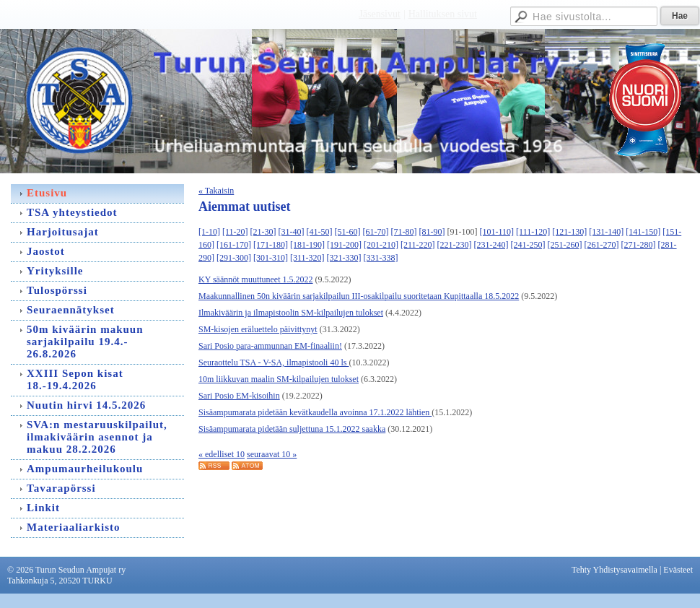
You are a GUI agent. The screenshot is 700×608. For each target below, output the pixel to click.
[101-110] (497, 232)
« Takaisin (216, 191)
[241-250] (528, 245)
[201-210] (381, 245)
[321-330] (344, 258)
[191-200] (344, 245)
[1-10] (209, 232)
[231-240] (491, 245)
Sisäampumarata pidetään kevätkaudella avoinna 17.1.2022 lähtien (315, 412)
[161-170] (234, 245)
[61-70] (376, 232)
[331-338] (381, 258)
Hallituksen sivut (443, 14)
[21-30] (263, 232)
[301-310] (271, 258)
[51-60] (348, 232)
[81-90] (432, 232)
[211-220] (418, 245)
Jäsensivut (380, 14)
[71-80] (404, 232)
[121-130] (569, 232)
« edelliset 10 (222, 454)
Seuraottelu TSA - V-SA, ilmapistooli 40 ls (274, 362)
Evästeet (678, 570)
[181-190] (307, 245)
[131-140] (606, 232)
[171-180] (271, 245)
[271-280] (639, 245)
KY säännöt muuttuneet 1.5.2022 (256, 279)
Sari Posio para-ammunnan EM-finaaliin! (270, 346)
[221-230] (455, 245)
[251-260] (565, 245)
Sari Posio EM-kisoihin (239, 396)
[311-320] (307, 258)
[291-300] (234, 258)
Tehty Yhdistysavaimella (614, 570)
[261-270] (602, 245)
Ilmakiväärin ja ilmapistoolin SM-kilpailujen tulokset (291, 313)
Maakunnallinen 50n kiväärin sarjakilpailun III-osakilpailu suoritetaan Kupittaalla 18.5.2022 (359, 296)
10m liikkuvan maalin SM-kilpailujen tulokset (279, 379)
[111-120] (533, 232)
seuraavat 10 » (272, 454)
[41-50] (320, 232)
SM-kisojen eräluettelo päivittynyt (258, 329)
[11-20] (235, 232)
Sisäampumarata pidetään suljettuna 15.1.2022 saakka (292, 429)
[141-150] (643, 232)
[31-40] (292, 232)
